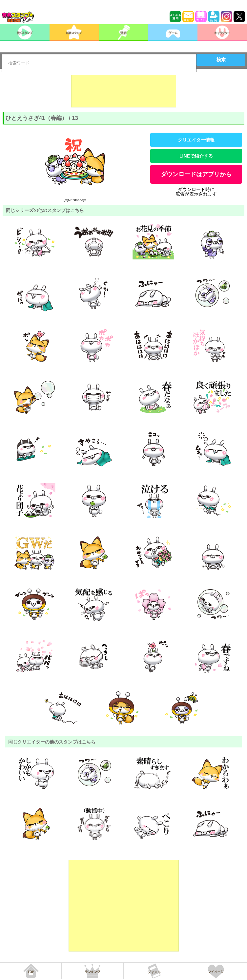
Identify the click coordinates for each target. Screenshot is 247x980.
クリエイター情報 (196, 140)
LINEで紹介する (196, 156)
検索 (221, 60)
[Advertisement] (124, 91)
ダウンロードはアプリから (196, 174)
